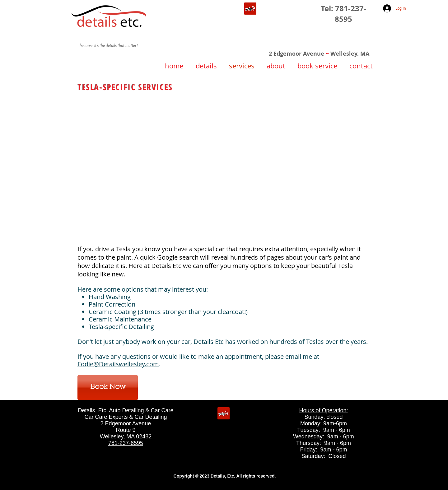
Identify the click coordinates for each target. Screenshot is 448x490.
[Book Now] (108, 388)
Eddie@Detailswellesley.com (118, 364)
